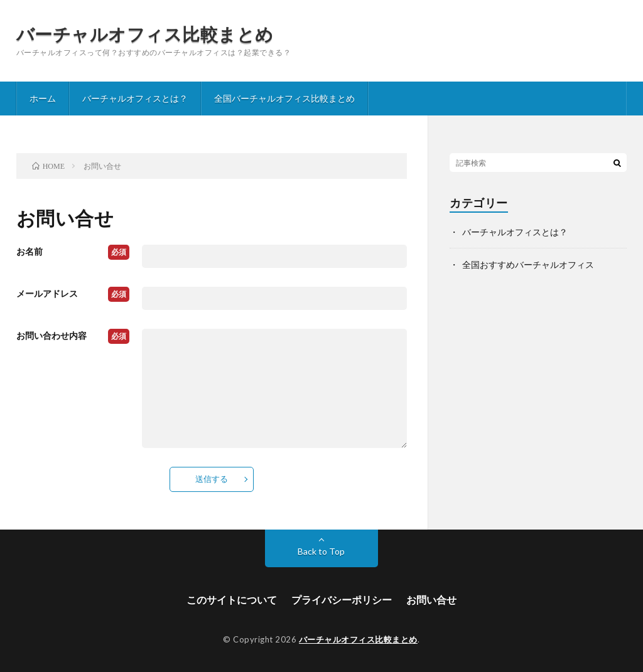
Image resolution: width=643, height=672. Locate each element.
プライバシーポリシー (342, 600)
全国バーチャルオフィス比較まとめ (284, 98)
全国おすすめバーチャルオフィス (528, 264)
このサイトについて (232, 600)
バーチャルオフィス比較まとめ (145, 34)
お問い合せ (431, 600)
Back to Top (321, 551)
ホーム (43, 98)
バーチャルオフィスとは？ (135, 98)
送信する (212, 479)
